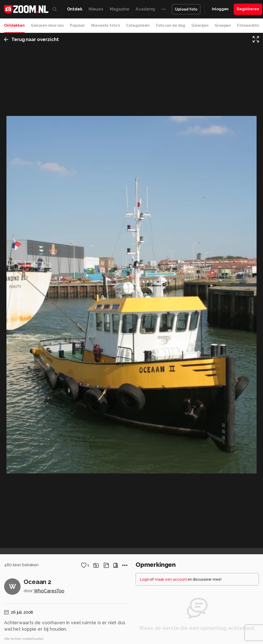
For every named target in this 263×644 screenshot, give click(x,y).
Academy (145, 9)
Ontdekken (14, 25)
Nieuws (96, 9)
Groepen (223, 25)
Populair (77, 25)
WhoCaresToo (49, 591)
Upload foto (186, 9)
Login (145, 579)
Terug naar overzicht (31, 39)
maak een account (171, 579)
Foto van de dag (171, 25)
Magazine (120, 9)
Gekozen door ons (47, 25)
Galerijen (200, 25)
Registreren (248, 9)
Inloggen (220, 9)
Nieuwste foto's (106, 25)
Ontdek (75, 9)
